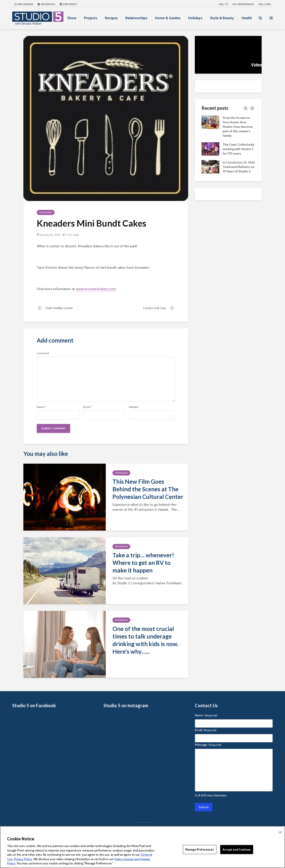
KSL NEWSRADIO (243, 4)
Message (208, 745)
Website (133, 407)
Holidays (195, 18)
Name (41, 407)
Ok (280, 832)
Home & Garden (168, 18)
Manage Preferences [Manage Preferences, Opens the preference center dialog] (199, 849)
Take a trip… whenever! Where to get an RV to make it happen (143, 563)
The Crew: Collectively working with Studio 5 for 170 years (239, 149)
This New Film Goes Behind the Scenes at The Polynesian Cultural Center (148, 489)
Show (72, 18)
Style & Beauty (222, 18)
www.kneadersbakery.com (96, 289)
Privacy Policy (23, 859)
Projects (91, 18)
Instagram (24, 4)
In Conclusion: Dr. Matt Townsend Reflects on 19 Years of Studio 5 (239, 167)
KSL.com (265, 4)
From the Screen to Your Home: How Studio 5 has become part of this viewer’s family (238, 127)
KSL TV (224, 4)
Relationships (136, 18)
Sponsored (46, 212)
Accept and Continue (237, 849)
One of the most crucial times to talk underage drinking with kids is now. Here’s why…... (146, 640)
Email (87, 407)
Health (247, 18)
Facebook (46, 4)
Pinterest (69, 4)
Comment (43, 353)
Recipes (111, 18)
